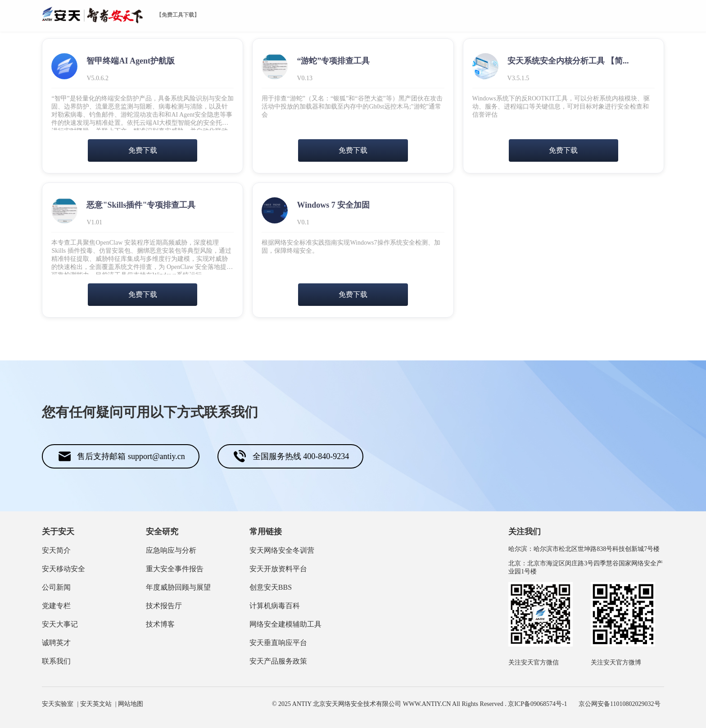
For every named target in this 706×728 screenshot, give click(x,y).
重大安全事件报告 (175, 569)
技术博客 (160, 624)
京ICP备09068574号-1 (537, 704)
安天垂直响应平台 (278, 643)
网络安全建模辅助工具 (285, 624)
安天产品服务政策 (278, 661)
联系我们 (56, 661)
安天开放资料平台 (278, 569)
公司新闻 (56, 587)
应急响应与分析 (171, 550)
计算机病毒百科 (275, 606)
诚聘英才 (56, 643)
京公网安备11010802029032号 (619, 704)
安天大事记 (60, 624)
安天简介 (56, 550)
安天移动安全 (63, 569)
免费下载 (143, 150)
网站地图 (131, 704)
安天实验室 (58, 704)
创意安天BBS (271, 587)
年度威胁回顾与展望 (178, 587)
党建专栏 (56, 606)
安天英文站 (96, 704)
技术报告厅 (164, 606)
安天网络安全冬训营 (282, 550)
